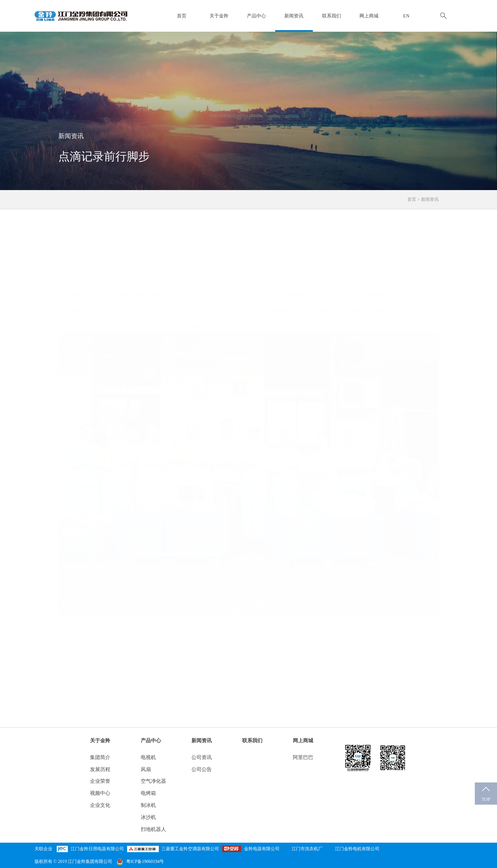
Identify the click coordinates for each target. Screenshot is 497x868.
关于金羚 (219, 16)
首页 (182, 16)
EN (406, 16)
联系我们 (332, 16)
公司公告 (202, 769)
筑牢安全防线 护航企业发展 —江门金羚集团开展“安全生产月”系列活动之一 (163, 686)
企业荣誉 (100, 781)
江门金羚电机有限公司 (357, 849)
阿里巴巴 (303, 757)
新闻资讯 (294, 16)
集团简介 (100, 757)
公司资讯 (202, 757)
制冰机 (148, 805)
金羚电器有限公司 (262, 849)
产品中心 (256, 16)
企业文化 (100, 805)
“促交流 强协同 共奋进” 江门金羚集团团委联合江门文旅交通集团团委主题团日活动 (345, 686)
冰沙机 (148, 817)
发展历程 (100, 769)
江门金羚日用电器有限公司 (97, 849)
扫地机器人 (153, 829)
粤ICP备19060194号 (140, 862)
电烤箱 (148, 793)
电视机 (148, 757)
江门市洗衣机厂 (307, 849)
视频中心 (100, 793)
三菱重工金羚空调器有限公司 (190, 849)
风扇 (146, 769)
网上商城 (369, 16)
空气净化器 (153, 781)
